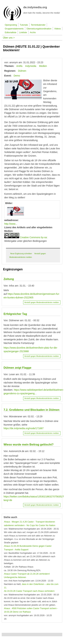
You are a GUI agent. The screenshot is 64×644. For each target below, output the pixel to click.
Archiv (33, 32)
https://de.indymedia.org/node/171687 (24, 428)
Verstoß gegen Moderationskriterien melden (42, 302)
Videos (58, 29)
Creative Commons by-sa (33, 237)
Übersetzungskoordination (39, 29)
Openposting (11, 25)
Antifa (19, 66)
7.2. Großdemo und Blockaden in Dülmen (31, 410)
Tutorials (24, 25)
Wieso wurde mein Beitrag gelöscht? (29, 445)
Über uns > (9, 38)
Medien (43, 66)
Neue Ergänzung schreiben (21, 254)
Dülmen (22, 71)
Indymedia (31, 66)
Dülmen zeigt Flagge (17, 368)
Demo (17, 76)
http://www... (11, 224)
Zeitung (9, 279)
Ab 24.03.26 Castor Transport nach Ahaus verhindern (29, 591)
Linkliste (23, 32)
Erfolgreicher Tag (15, 314)
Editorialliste (11, 32)
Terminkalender (38, 25)
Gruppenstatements (14, 29)
